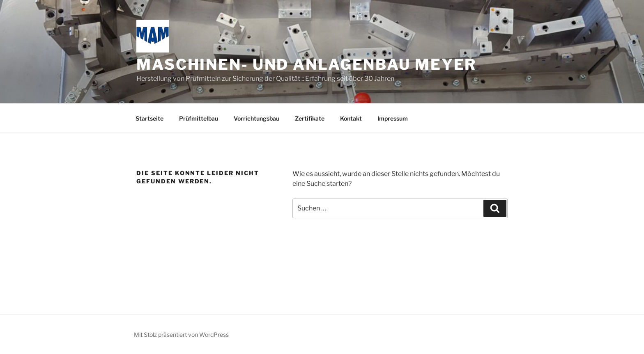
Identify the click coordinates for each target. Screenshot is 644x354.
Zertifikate (310, 118)
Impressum (393, 118)
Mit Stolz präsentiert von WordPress (181, 335)
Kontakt (351, 118)
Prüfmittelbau (199, 118)
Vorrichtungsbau (256, 118)
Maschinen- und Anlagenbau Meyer (306, 64)
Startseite (149, 118)
